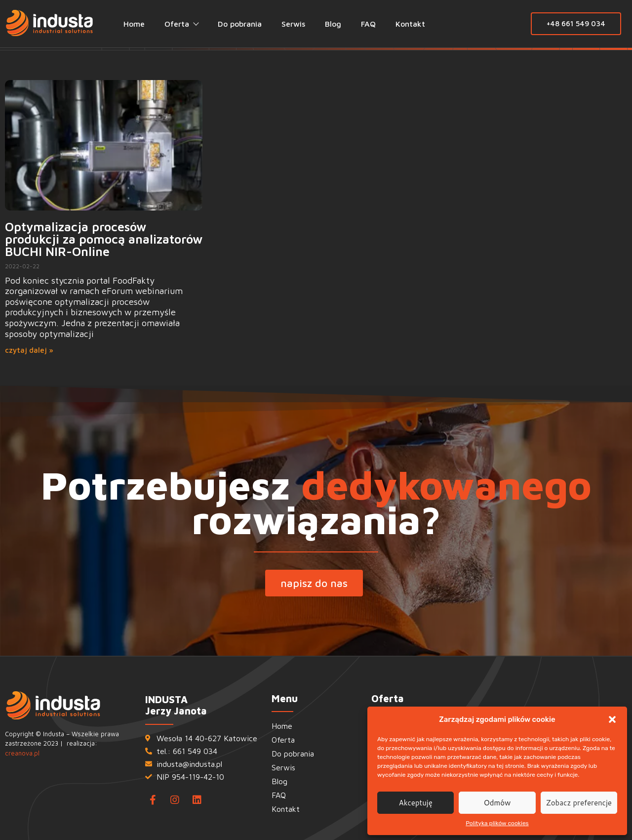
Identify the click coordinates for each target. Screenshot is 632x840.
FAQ (368, 24)
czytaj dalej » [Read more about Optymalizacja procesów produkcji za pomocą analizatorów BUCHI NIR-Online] (29, 350)
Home (134, 24)
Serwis (293, 24)
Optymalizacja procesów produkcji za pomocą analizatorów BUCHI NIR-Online (104, 239)
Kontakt (410, 24)
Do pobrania (240, 24)
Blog (333, 24)
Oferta (181, 24)
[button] (612, 719)
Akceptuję (416, 803)
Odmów (497, 803)
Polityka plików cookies (497, 823)
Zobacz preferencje (579, 803)
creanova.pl (22, 753)
